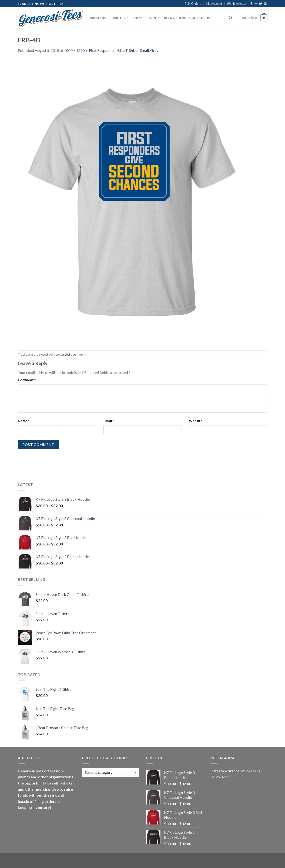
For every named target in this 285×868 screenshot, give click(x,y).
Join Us (155, 18)
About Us (98, 18)
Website (196, 421)
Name (23, 421)
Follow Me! (220, 777)
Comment (27, 380)
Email (109, 421)
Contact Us (200, 18)
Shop (139, 18)
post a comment (75, 354)
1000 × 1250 (74, 50)
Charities (119, 18)
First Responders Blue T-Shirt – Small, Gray (124, 50)
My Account (214, 4)
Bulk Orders (193, 4)
